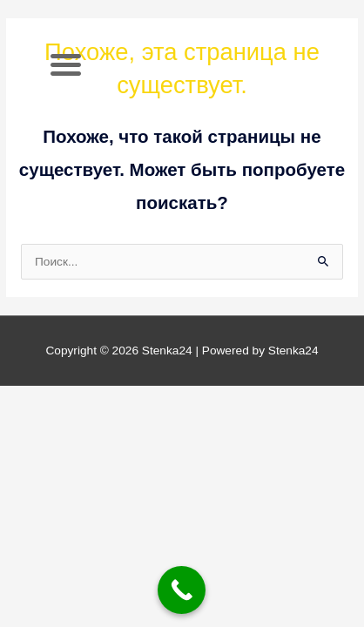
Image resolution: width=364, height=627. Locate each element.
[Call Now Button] (182, 590)
